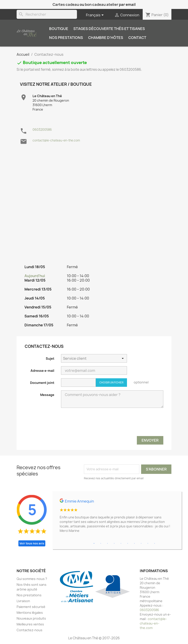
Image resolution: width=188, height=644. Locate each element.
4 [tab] (114, 543)
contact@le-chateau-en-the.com (56, 140)
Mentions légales (30, 613)
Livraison (23, 601)
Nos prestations (66, 38)
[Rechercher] (47, 14)
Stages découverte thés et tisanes (109, 29)
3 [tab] (107, 543)
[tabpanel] (117, 518)
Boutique (59, 29)
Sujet (50, 358)
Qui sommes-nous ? (32, 579)
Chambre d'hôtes (106, 38)
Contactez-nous (30, 630)
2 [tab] (101, 543)
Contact (137, 38)
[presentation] (129, 424)
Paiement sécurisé (31, 607)
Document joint (42, 383)
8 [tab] (141, 543)
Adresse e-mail (42, 371)
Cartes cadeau (66, 4)
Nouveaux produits (31, 618)
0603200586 (42, 129)
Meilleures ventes (30, 624)
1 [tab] (94, 543)
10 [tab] (155, 543)
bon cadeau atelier (102, 4)
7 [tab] (134, 543)
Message (47, 395)
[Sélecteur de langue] (96, 15)
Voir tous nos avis (32, 543)
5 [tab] (121, 543)
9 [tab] (148, 543)
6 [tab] (128, 543)
